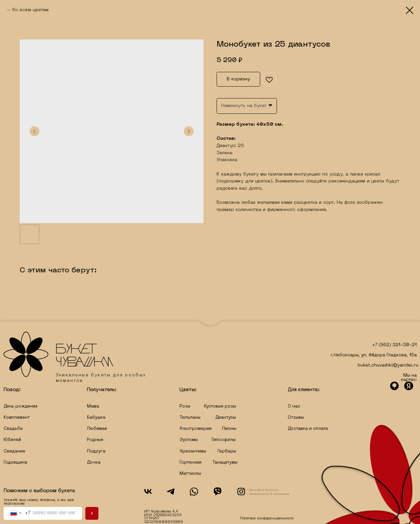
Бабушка (96, 418)
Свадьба (13, 429)
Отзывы (296, 418)
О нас (294, 407)
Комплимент (17, 418)
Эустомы (189, 440)
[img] (59, 354)
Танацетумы (225, 463)
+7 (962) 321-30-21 (394, 345)
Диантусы (226, 418)
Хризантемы (193, 451)
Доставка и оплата (308, 429)
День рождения (21, 407)
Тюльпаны (190, 418)
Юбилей (12, 440)
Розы (185, 407)
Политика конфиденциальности (267, 518)
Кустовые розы (220, 407)
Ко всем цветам (31, 10)
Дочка (94, 463)
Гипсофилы (224, 440)
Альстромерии (196, 429)
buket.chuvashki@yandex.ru (388, 366)
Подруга (96, 451)
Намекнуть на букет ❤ (247, 106)
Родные (95, 440)
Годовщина (15, 463)
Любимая (97, 429)
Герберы (227, 451)
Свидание (14, 451)
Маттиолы (190, 474)
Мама (93, 407)
